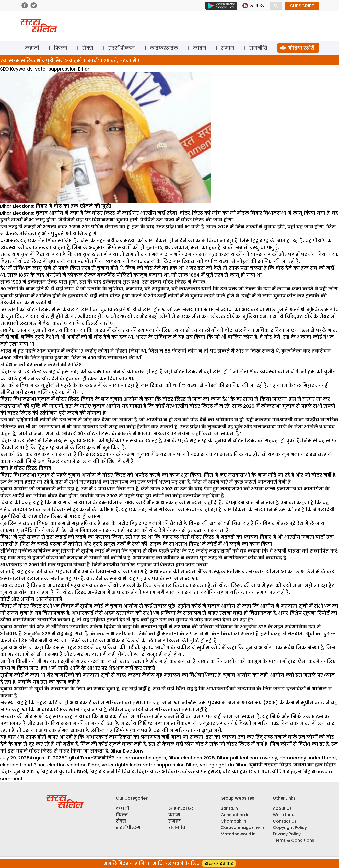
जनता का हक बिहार (314, 765)
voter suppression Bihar (170, 765)
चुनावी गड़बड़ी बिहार (270, 765)
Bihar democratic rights (139, 758)
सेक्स (88, 48)
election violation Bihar (73, 765)
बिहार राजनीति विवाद (112, 772)
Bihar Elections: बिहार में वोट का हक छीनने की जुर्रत (56, 206)
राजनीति (258, 48)
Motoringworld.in (238, 834)
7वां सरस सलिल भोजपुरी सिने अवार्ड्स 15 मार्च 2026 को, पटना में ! (70, 60)
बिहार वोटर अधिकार (158, 772)
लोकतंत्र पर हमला (201, 772)
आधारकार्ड (97, 737)
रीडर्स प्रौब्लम (121, 48)
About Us (282, 808)
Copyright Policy (290, 828)
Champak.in (233, 821)
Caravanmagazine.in (242, 828)
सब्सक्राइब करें (219, 864)
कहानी (32, 48)
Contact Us (285, 821)
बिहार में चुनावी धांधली (64, 772)
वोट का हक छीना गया (246, 772)
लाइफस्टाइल (164, 48)
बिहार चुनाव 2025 (19, 772)
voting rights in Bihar (223, 765)
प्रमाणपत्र (150, 737)
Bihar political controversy (247, 758)
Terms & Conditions (294, 840)
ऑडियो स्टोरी (301, 48)
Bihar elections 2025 (192, 758)
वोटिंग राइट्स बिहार (293, 772)
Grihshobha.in (235, 815)
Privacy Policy (287, 834)
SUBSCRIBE (302, 6)
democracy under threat (308, 758)
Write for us (285, 815)
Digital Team (79, 758)
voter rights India (121, 765)
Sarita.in (229, 808)
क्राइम (200, 48)
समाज (227, 48)
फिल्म (60, 48)
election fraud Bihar (22, 765)
